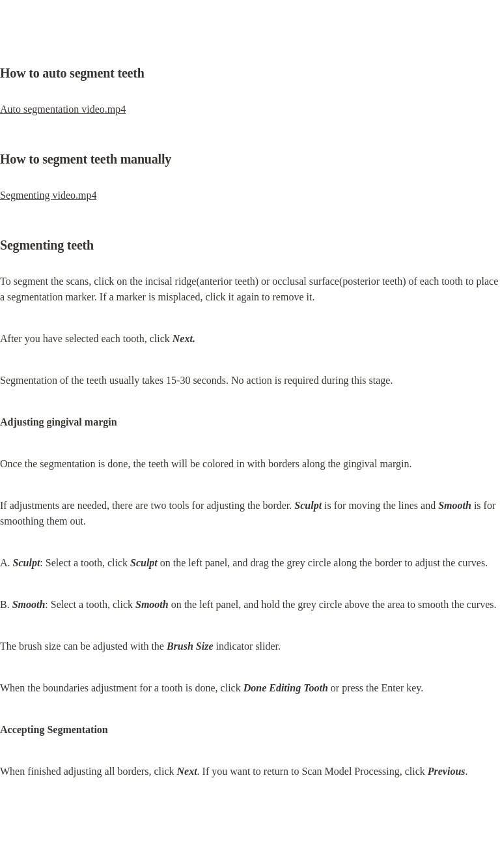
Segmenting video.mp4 (48, 195)
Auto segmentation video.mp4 (63, 109)
